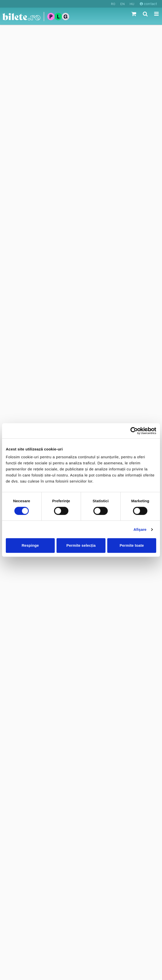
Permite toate (132, 545)
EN (122, 4)
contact (148, 4)
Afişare (140, 529)
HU (132, 4)
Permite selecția (81, 545)
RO (113, 4)
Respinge (30, 545)
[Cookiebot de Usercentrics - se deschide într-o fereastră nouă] (134, 431)
